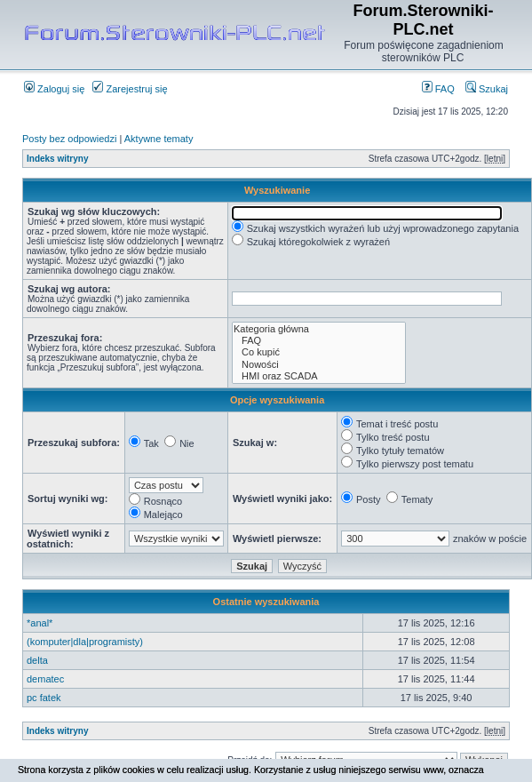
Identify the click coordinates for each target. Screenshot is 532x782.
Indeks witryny (57, 159)
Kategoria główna (319, 329)
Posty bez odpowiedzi (69, 139)
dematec (45, 679)
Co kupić (319, 352)
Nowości (319, 365)
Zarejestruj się (130, 89)
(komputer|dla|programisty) (85, 642)
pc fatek (44, 698)
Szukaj (487, 89)
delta (37, 660)
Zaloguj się (54, 89)
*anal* (40, 623)
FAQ (438, 89)
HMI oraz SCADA (319, 376)
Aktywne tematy (159, 139)
